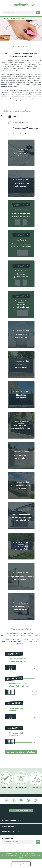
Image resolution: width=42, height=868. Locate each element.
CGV (8, 856)
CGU (4, 856)
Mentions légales (24, 856)
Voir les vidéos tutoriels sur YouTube (21, 752)
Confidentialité (14, 856)
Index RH (33, 856)
